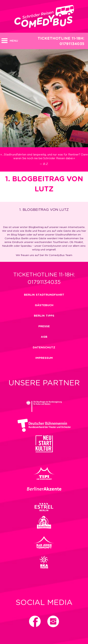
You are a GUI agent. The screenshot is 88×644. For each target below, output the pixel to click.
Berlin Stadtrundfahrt (44, 295)
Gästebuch (44, 305)
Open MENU (4, 41)
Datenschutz (44, 348)
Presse (44, 326)
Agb (44, 337)
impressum (44, 358)
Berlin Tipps (44, 316)
